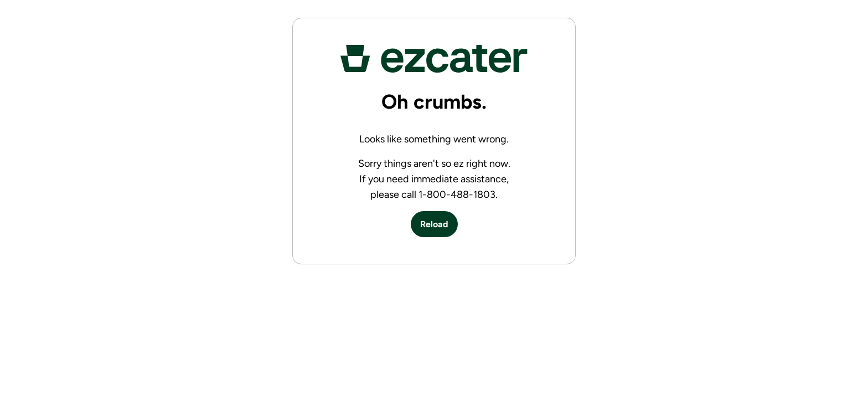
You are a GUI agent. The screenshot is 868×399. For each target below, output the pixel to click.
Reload (434, 224)
